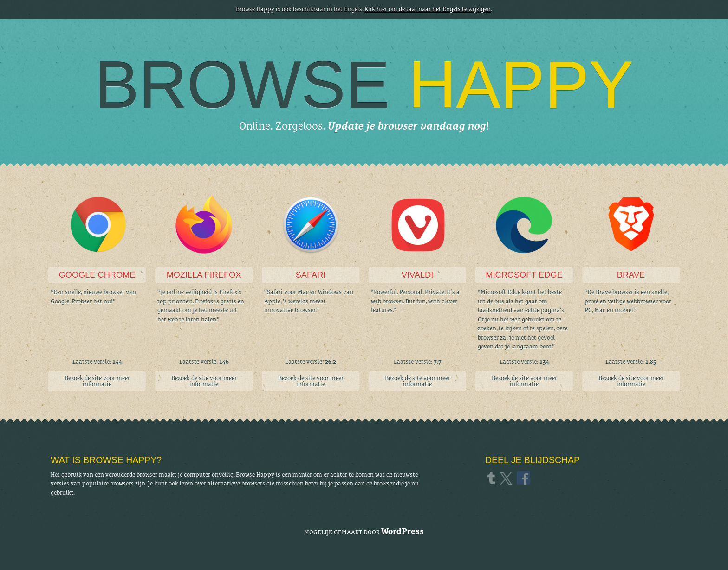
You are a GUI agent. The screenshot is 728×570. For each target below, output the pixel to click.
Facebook (524, 478)
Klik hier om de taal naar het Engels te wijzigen (428, 9)
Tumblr (493, 478)
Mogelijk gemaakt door (364, 531)
